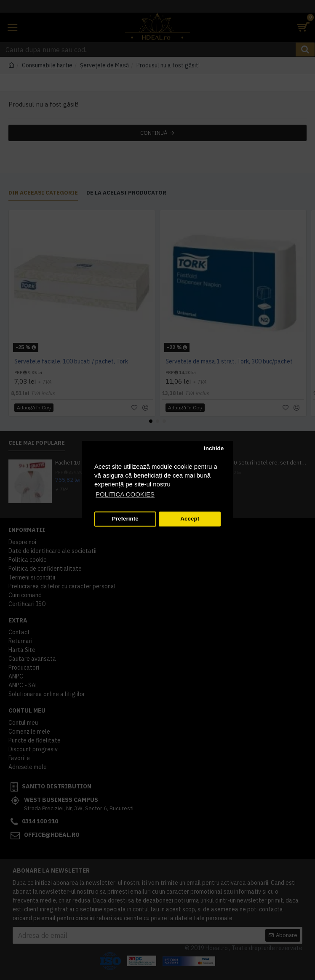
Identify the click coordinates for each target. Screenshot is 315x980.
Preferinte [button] (125, 519)
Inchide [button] (214, 449)
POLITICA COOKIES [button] (125, 494)
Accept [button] (190, 519)
